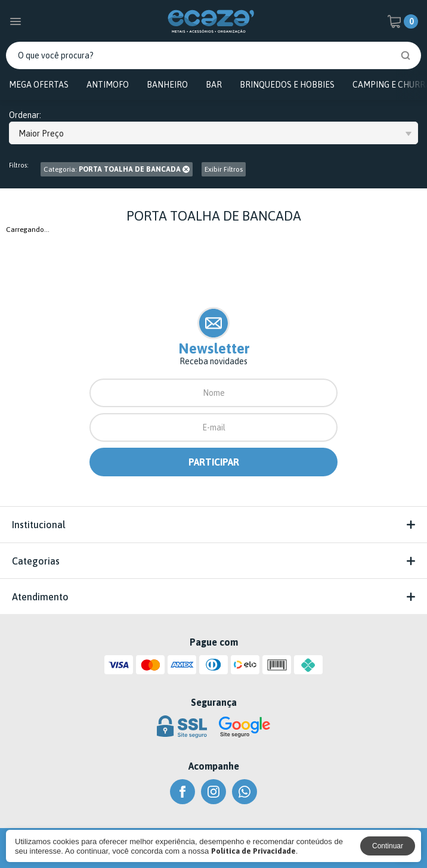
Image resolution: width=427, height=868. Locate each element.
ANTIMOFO (108, 85)
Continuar (388, 846)
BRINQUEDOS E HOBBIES (287, 85)
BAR (214, 85)
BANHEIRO (167, 85)
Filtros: (19, 165)
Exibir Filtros (224, 169)
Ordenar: (25, 115)
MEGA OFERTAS (39, 85)
